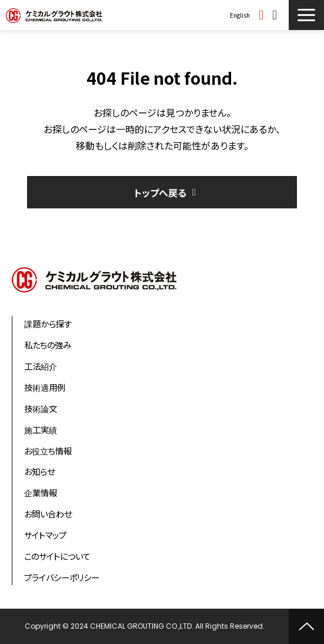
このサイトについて (57, 556)
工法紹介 (41, 366)
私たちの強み (48, 345)
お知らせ (39, 471)
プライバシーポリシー (62, 577)
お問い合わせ (276, 15)
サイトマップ (45, 535)
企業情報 (41, 492)
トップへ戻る (160, 192)
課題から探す (48, 323)
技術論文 (41, 408)
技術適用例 (45, 387)
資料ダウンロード (263, 15)
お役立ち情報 (48, 451)
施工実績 (41, 429)
